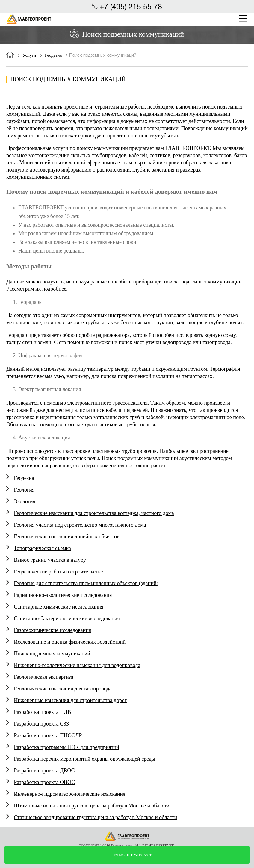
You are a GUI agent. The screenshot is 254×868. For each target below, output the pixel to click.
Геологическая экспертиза (44, 677)
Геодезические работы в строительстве (58, 572)
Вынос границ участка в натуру (50, 560)
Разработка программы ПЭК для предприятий (66, 747)
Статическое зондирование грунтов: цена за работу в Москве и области (95, 817)
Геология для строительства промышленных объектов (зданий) (86, 583)
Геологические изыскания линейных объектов (66, 537)
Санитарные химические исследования (59, 607)
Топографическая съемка (42, 548)
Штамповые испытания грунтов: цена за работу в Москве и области (92, 806)
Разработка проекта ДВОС (44, 771)
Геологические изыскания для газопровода (63, 689)
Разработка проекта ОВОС (44, 782)
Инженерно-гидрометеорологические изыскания (69, 794)
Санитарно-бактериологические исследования (67, 618)
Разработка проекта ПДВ (42, 712)
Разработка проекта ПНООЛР (48, 735)
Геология (24, 490)
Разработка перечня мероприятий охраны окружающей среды (84, 759)
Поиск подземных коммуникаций (52, 654)
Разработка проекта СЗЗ (41, 724)
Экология (25, 501)
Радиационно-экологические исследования (63, 595)
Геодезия (53, 55)
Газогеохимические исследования (52, 630)
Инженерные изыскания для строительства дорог (70, 700)
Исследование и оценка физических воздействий (70, 642)
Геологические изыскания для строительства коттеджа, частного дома (94, 513)
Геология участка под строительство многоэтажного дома (80, 525)
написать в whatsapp (132, 855)
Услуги (30, 55)
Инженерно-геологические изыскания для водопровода (77, 665)
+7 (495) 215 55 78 (131, 7)
